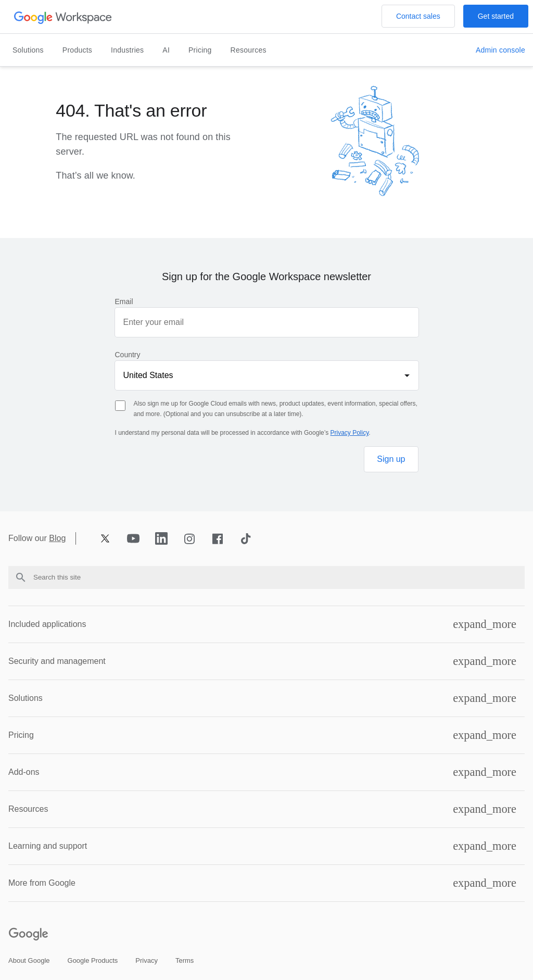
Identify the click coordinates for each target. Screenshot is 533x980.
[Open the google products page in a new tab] (93, 960)
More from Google (42, 883)
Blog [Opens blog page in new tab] (57, 539)
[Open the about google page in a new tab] (29, 960)
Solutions (28, 50)
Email (124, 301)
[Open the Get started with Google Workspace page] (496, 16)
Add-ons (24, 772)
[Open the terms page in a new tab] (185, 960)
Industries (127, 50)
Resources (249, 50)
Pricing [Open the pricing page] (200, 50)
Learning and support (48, 846)
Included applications (47, 624)
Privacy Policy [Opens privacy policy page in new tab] (350, 433)
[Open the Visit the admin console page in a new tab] (500, 51)
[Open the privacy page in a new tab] (147, 960)
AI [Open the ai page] (166, 50)
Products (77, 50)
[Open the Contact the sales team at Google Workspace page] (418, 16)
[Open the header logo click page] (63, 17)
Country (128, 355)
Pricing (21, 735)
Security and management (57, 661)
